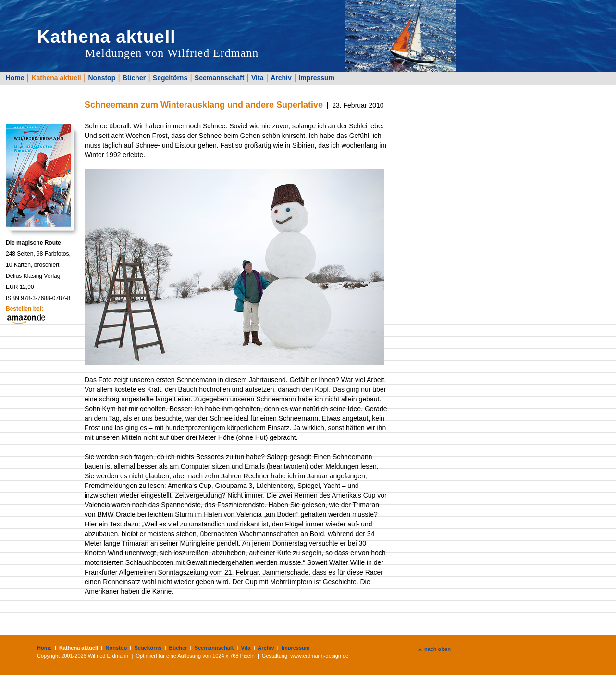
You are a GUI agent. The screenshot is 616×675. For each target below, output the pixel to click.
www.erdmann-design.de (319, 656)
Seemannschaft (219, 78)
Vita (257, 78)
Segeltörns (170, 78)
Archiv (281, 78)
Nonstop (102, 78)
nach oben (437, 649)
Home (15, 78)
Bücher (134, 78)
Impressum (316, 78)
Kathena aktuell (56, 78)
